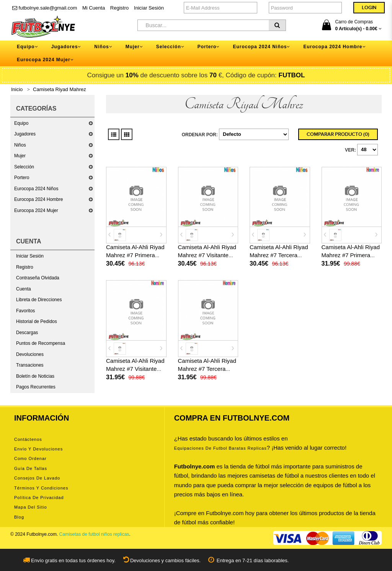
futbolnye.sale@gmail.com (45, 8)
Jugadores (25, 134)
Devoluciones (30, 354)
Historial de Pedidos (37, 321)
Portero (22, 178)
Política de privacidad (39, 498)
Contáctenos (28, 439)
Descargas (27, 333)
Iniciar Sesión (149, 8)
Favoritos (25, 311)
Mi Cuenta (94, 8)
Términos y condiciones (41, 488)
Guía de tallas (31, 468)
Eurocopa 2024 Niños (36, 189)
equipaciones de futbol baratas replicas (220, 448)
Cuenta (24, 289)
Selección (24, 167)
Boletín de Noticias (35, 376)
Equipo (21, 123)
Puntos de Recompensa (41, 343)
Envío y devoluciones (38, 449)
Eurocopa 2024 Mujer (36, 210)
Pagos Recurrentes (36, 387)
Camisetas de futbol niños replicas (94, 534)
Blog (19, 517)
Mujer (20, 156)
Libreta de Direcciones (39, 300)
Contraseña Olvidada (38, 278)
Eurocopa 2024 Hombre (38, 199)
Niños (20, 145)
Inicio (17, 89)
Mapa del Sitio (31, 507)
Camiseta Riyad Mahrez (60, 89)
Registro (119, 8)
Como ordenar (30, 458)
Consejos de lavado (37, 478)
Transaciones (30, 365)
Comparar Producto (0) (338, 134)
